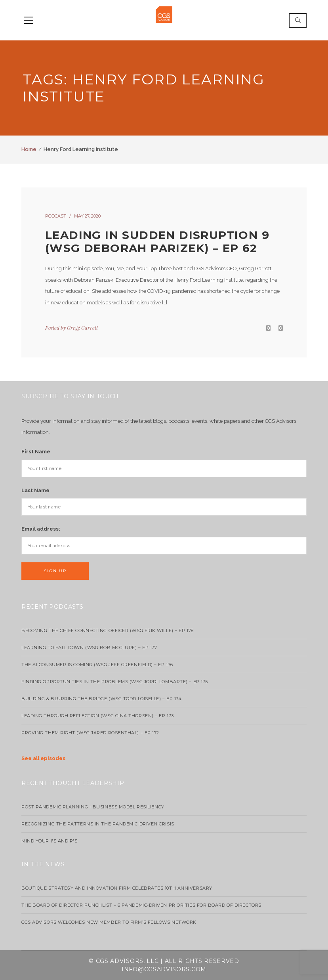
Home (29, 149)
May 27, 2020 (87, 216)
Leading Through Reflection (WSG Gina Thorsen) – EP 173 (98, 716)
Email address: (41, 529)
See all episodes (43, 758)
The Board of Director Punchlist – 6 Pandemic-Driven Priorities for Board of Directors (141, 905)
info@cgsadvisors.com (164, 969)
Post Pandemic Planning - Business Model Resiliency (93, 807)
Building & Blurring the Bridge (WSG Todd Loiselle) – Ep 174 (101, 699)
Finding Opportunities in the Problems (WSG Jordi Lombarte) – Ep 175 (115, 682)
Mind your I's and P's (50, 841)
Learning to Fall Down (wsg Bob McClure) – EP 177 (89, 648)
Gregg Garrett (82, 328)
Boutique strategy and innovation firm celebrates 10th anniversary (117, 888)
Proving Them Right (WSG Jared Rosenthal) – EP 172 (90, 733)
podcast (56, 216)
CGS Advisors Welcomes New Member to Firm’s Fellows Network (109, 922)
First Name (36, 452)
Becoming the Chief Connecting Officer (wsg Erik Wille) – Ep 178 (108, 630)
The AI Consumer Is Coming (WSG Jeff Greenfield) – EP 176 (97, 665)
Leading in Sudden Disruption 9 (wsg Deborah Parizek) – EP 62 (157, 242)
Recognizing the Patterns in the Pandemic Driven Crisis (98, 824)
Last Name (35, 490)
